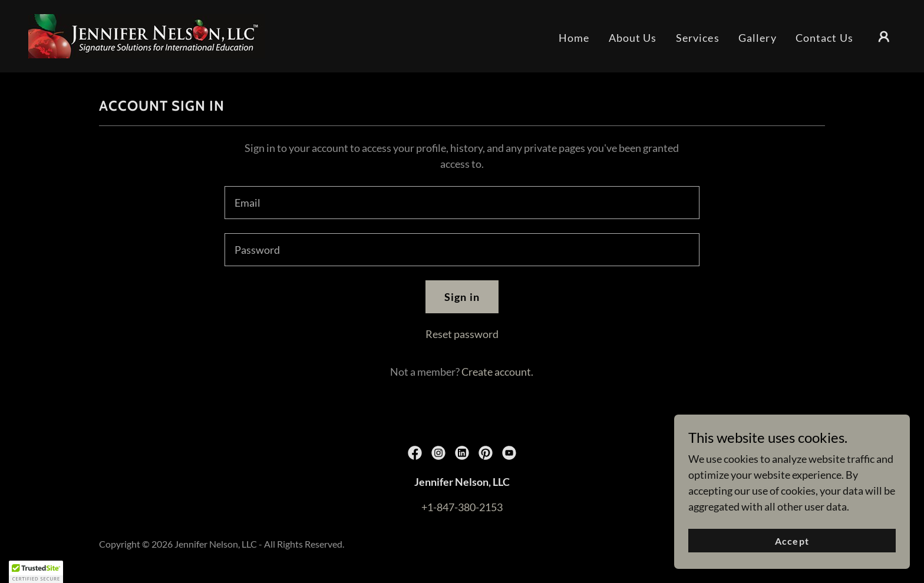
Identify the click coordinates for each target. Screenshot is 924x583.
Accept (792, 541)
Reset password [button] (462, 334)
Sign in (462, 297)
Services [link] (698, 38)
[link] (147, 35)
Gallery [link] (758, 38)
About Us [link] (633, 38)
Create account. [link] (497, 372)
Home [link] (574, 38)
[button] (884, 37)
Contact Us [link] (824, 38)
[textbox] (462, 203)
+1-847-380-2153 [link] (462, 507)
